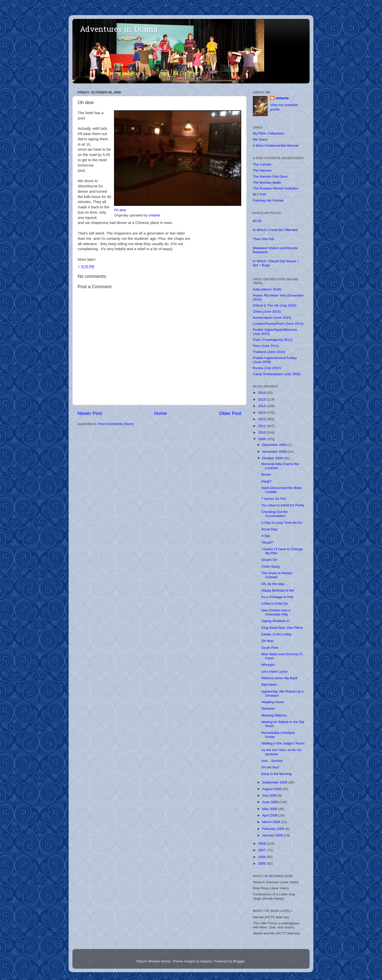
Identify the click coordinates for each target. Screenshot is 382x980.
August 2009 (272, 789)
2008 (262, 844)
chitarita (154, 215)
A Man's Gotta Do (275, 603)
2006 (262, 857)
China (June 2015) (267, 312)
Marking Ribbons (274, 715)
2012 (262, 419)
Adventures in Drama (119, 30)
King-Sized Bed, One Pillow (282, 628)
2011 (262, 426)
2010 (262, 432)
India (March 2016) (267, 289)
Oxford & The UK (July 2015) (275, 305)
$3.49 (257, 221)
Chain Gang (270, 566)
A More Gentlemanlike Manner (276, 145)
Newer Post (90, 413)
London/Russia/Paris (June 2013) (278, 324)
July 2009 (270, 795)
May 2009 (270, 809)
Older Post (230, 413)
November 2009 (275, 452)
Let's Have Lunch (275, 672)
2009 (262, 439)
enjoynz (206, 961)
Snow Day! (270, 529)
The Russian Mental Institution (276, 188)
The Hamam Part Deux (270, 176)
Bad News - (270, 685)
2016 (262, 393)
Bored (266, 475)
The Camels (262, 164)
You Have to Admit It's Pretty (283, 505)
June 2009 (271, 802)
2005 (262, 863)
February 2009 (274, 829)
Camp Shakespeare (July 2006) (277, 374)
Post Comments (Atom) (116, 424)
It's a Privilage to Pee (277, 597)
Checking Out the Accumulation (275, 514)
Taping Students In (276, 621)
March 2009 (272, 822)
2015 (262, 399)
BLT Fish (260, 194)
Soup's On (269, 560)
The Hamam (262, 170)
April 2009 (270, 815)
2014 (262, 406)
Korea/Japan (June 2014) (272, 318)
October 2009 (273, 458)
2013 (262, 413)
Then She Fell (263, 239)
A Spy (266, 536)
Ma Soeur (260, 139)
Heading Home (273, 702)
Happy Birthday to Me (278, 590)
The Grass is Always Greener (277, 575)
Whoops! (268, 665)
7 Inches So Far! (274, 499)
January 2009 (273, 835)
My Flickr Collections (268, 133)
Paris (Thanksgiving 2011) (273, 340)
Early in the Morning (277, 774)
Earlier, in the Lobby (276, 634)
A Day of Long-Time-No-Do (282, 523)
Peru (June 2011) (266, 346)
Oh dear (120, 210)
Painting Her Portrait (268, 200)
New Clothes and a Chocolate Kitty (276, 612)
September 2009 (275, 782)
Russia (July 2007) (267, 368)
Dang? (266, 481)
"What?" (268, 543)
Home (160, 413)
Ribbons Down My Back (279, 678)
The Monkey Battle (267, 183)
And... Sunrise (272, 761)
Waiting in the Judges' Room (283, 743)
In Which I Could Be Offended (275, 230)
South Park (270, 648)
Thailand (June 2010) (269, 352)
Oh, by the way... (274, 584)
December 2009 (275, 445)
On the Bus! (270, 767)
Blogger (239, 961)
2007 (262, 850)
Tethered (268, 709)
